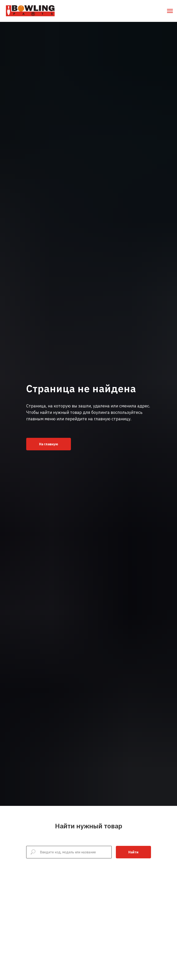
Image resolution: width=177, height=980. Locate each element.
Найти (133, 852)
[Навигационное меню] (170, 11)
